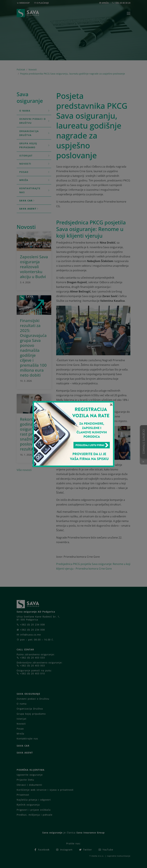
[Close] (111, 405)
